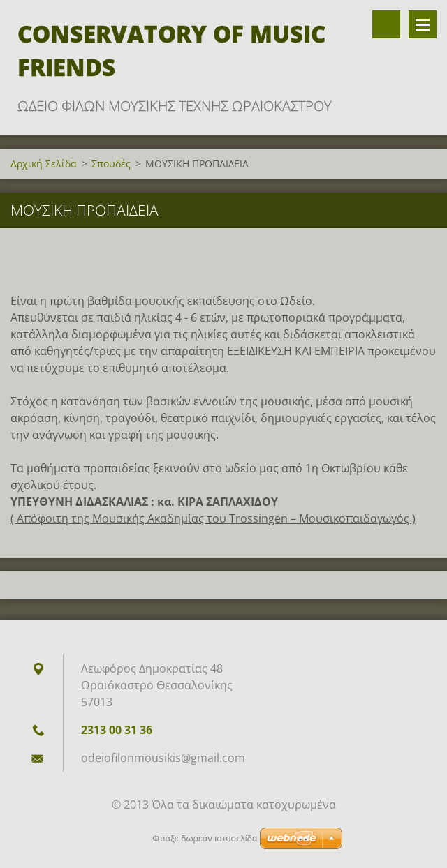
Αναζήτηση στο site (386, 24)
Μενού (423, 24)
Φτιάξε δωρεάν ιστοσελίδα (205, 838)
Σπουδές (111, 164)
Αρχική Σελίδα (44, 164)
